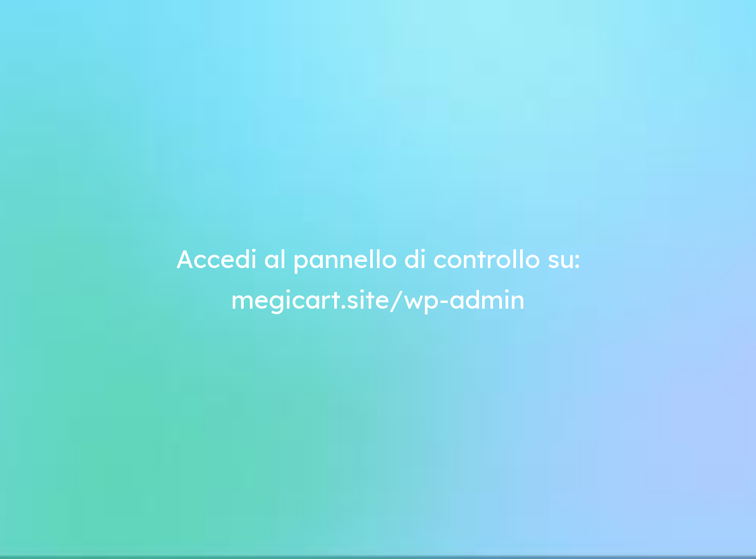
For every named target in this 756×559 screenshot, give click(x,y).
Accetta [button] (590, 530)
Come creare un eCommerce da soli (184, 119)
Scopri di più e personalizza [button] (201, 530)
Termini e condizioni (134, 523)
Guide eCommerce (175, 460)
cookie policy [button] (496, 475)
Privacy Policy (198, 523)
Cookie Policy (251, 523)
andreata (232, 107)
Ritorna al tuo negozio (578, 25)
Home (502, 25)
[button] (614, 435)
